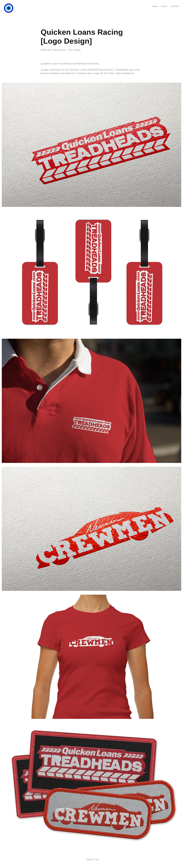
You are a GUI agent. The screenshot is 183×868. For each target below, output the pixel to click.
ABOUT (164, 6)
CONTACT (175, 6)
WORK (155, 6)
